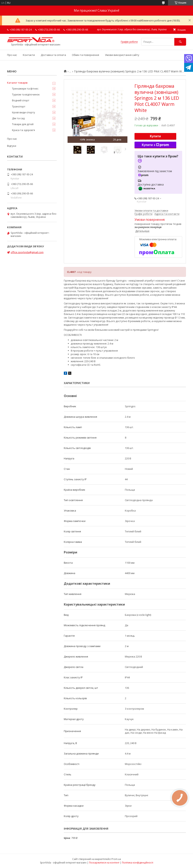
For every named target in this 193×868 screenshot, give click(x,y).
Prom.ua (116, 859)
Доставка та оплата (53, 55)
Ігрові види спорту (24, 112)
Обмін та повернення (85, 55)
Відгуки (12, 146)
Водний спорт (21, 100)
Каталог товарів (17, 83)
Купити (155, 136)
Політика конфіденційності (138, 863)
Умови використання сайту (122, 55)
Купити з (155, 145)
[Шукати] (180, 42)
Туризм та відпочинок (26, 94)
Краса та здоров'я (23, 130)
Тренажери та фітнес (25, 89)
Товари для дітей (23, 124)
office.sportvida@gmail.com (27, 252)
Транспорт (19, 106)
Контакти (29, 55)
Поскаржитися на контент (104, 863)
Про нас (12, 55)
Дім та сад (18, 118)
